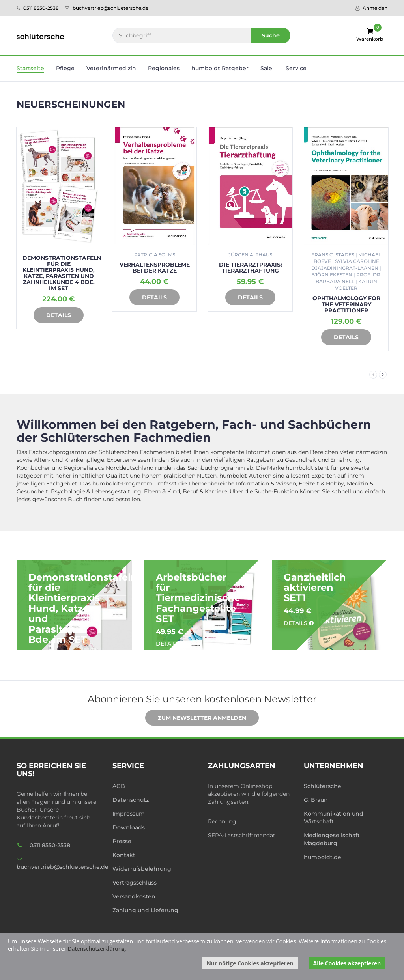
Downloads (129, 827)
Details (53, 315)
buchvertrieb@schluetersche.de (107, 8)
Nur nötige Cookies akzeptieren (250, 963)
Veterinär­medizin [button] (111, 68)
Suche (271, 35)
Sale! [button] (267, 68)
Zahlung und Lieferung (145, 910)
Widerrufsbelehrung (142, 869)
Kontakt (124, 855)
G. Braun (316, 800)
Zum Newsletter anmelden (196, 718)
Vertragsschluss (135, 883)
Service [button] (296, 68)
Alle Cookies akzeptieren (347, 963)
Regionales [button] (164, 68)
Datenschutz (131, 800)
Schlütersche (323, 786)
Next (383, 375)
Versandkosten (134, 896)
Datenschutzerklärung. (97, 949)
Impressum (129, 814)
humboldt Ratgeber (220, 68)
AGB (119, 786)
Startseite (30, 68)
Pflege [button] (65, 68)
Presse (122, 841)
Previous (373, 375)
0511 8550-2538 (38, 8)
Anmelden (371, 8)
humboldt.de (323, 857)
